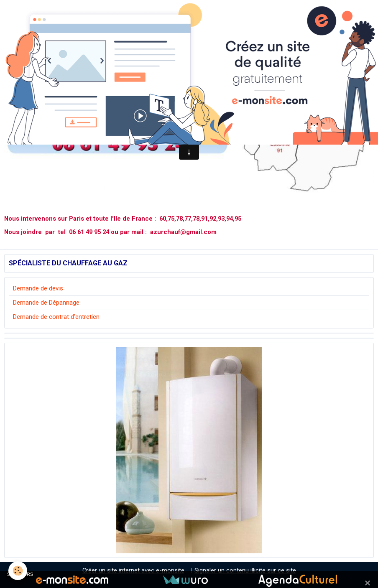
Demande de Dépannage (46, 303)
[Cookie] (18, 571)
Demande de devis (38, 288)
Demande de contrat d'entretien (56, 317)
